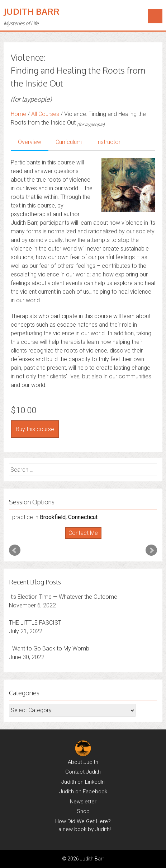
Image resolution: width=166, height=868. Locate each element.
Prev (15, 550)
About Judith (83, 762)
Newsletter (83, 802)
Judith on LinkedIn (83, 782)
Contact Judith (83, 772)
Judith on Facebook (83, 792)
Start (80, 539)
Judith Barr (32, 11)
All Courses (45, 114)
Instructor (108, 142)
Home (18, 114)
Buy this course (35, 429)
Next (151, 550)
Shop (83, 811)
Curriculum (69, 142)
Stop (86, 539)
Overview (30, 142)
